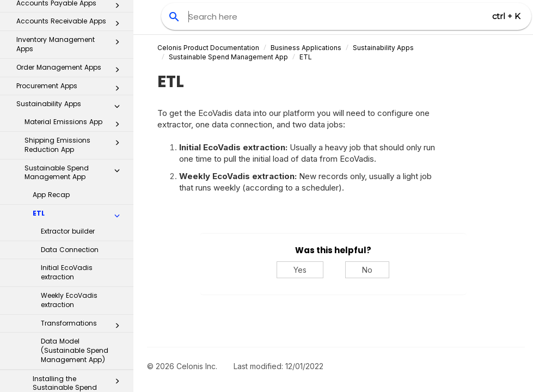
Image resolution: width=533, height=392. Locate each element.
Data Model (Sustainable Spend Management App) (75, 204)
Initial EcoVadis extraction (67, 126)
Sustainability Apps (383, 48)
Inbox (71, 282)
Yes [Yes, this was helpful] (300, 270)
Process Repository (67, 304)
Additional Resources (67, 372)
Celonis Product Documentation (208, 48)
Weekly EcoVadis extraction (69, 154)
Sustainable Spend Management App (75, 27)
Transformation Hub (67, 326)
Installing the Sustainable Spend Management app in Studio (79, 246)
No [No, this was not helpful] (367, 270)
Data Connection (70, 104)
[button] (117, 27)
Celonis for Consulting (67, 349)
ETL (79, 70)
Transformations (83, 180)
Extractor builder (68, 85)
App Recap (51, 49)
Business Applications (306, 48)
